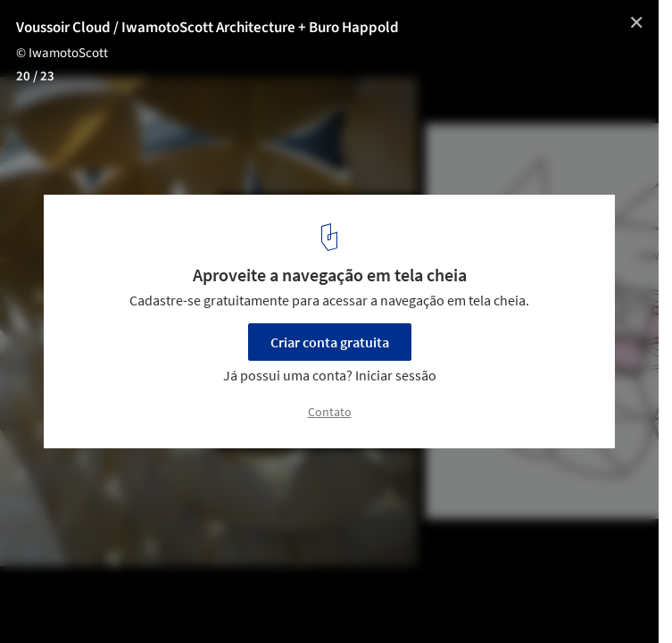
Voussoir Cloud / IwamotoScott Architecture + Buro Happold (207, 28)
